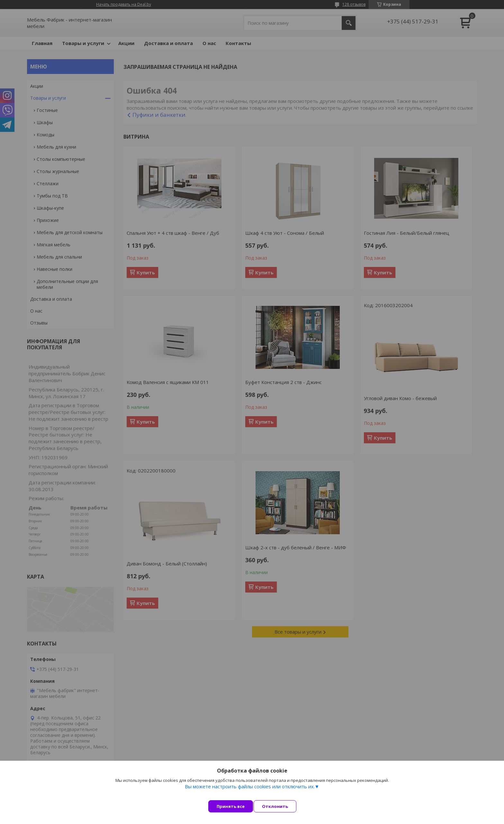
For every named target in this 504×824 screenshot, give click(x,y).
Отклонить (281, 806)
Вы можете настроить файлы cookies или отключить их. (250, 792)
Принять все (231, 806)
